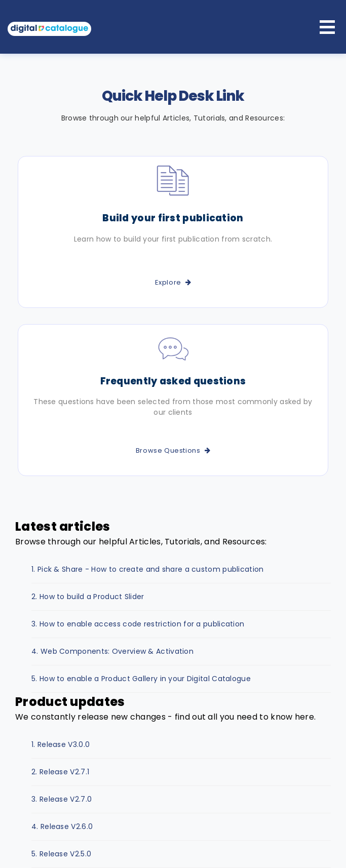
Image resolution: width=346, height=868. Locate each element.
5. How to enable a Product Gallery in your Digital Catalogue (141, 679)
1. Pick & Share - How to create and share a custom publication (148, 569)
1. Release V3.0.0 (61, 744)
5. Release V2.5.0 (61, 854)
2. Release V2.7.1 (60, 772)
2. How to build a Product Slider (88, 597)
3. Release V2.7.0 (62, 799)
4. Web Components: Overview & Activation (112, 651)
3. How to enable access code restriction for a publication (138, 624)
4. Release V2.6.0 (62, 826)
